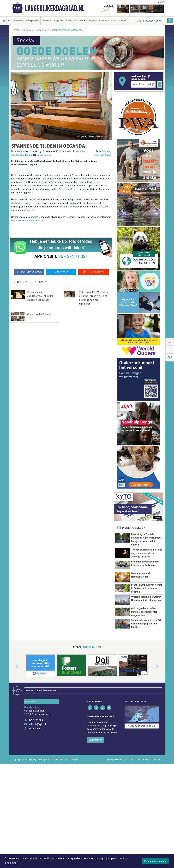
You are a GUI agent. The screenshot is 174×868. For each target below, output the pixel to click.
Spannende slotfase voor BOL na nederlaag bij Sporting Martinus (147, 624)
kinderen (80, 152)
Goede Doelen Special (39, 314)
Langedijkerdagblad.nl (55, 8)
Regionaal (59, 21)
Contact (123, 21)
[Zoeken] (170, 21)
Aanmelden (96, 736)
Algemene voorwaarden (117, 755)
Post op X (61, 272)
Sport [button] (81, 21)
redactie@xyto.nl (37, 720)
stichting (16, 155)
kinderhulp (27, 155)
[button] (13, 666)
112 (10, 21)
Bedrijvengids (33, 21)
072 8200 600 (36, 716)
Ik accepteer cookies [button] (156, 861)
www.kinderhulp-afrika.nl (30, 221)
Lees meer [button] (11, 863)
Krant (114, 21)
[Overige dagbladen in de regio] (142, 709)
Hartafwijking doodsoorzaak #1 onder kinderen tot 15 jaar (40, 296)
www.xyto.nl (35, 724)
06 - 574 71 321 (73, 256)
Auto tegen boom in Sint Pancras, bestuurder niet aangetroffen (144, 612)
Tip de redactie (93, 272)
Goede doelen (42, 30)
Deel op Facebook (29, 272)
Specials (27, 30)
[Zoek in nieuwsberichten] (152, 21)
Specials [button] (70, 21)
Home (16, 30)
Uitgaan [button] (91, 21)
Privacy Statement (152, 755)
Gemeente (47, 21)
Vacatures (104, 21)
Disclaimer (136, 755)
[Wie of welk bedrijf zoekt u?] (143, 84)
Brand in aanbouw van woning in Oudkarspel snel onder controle (147, 588)
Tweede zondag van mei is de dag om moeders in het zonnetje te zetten (147, 553)
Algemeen (19, 21)
